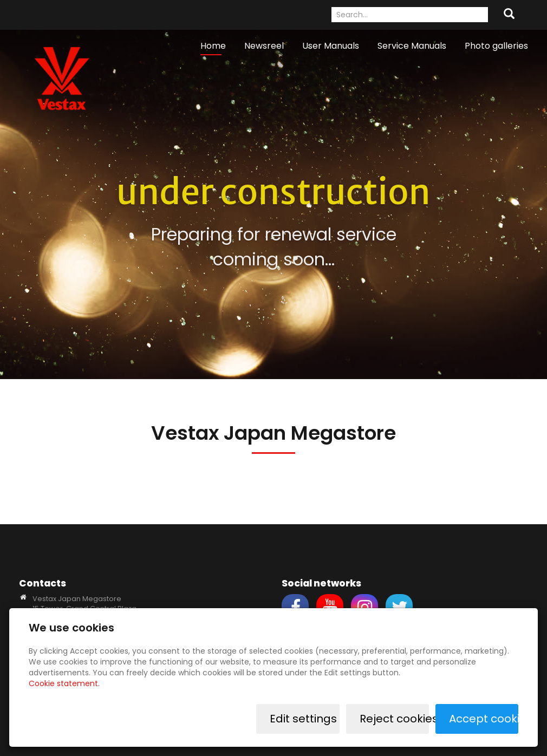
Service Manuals (412, 46)
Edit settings (304, 719)
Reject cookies (394, 719)
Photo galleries (496, 46)
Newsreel (264, 46)
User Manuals (331, 46)
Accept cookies (484, 719)
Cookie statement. (64, 683)
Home (213, 46)
